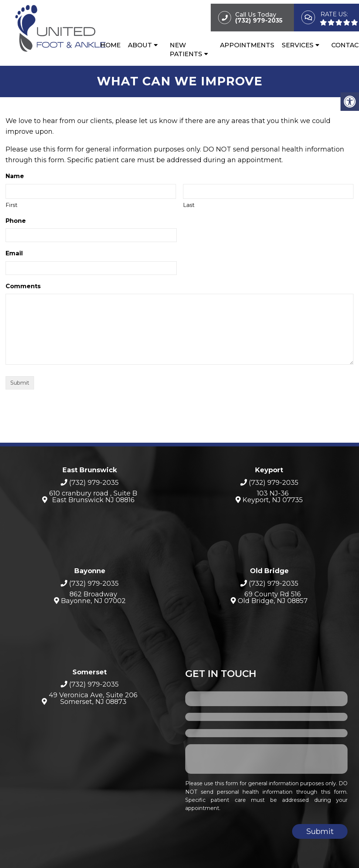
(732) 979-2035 (94, 483)
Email (14, 253)
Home (110, 45)
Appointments (247, 45)
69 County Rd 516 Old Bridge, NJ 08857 (273, 598)
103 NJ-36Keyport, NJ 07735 (273, 497)
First (11, 205)
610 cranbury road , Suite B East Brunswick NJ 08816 (93, 497)
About (140, 45)
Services (298, 45)
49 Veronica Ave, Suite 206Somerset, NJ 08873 (93, 698)
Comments (23, 286)
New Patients (186, 50)
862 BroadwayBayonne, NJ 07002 (93, 598)
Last (189, 205)
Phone (16, 221)
